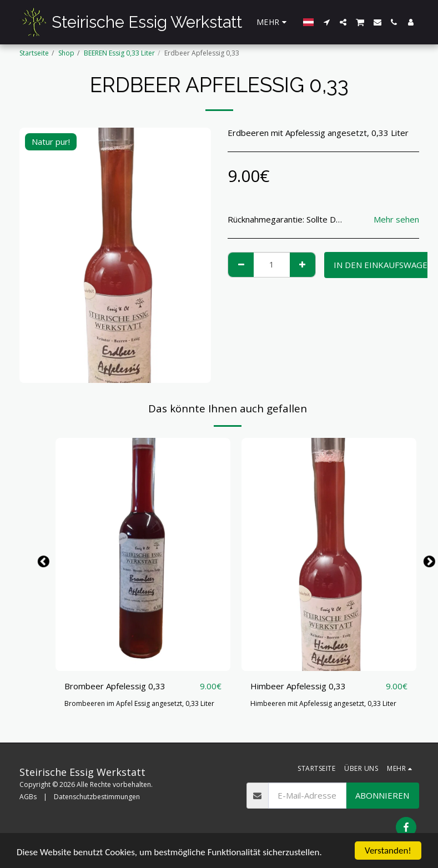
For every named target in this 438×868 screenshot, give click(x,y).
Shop (66, 53)
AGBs (28, 797)
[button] (326, 22)
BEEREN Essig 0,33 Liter (119, 53)
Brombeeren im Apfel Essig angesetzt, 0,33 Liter (139, 703)
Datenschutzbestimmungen (97, 797)
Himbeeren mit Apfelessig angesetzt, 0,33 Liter (323, 703)
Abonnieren (382, 795)
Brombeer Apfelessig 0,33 (115, 686)
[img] (143, 554)
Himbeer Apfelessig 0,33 (298, 686)
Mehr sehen (396, 219)
